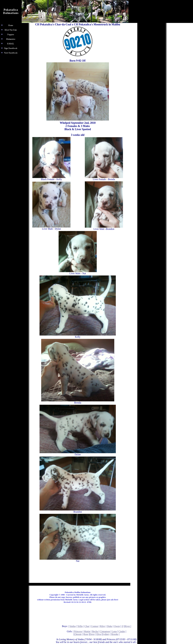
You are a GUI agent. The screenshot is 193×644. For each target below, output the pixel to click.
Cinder (122, 631)
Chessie (78, 634)
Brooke (115, 634)
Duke (110, 626)
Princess (78, 631)
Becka (95, 631)
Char (87, 626)
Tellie (80, 626)
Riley (103, 626)
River (128, 626)
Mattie (87, 631)
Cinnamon (105, 631)
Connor (95, 626)
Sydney (106, 634)
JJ (123, 626)
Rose (86, 634)
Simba (73, 626)
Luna (114, 631)
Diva (99, 634)
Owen (117, 626)
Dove (92, 634)
